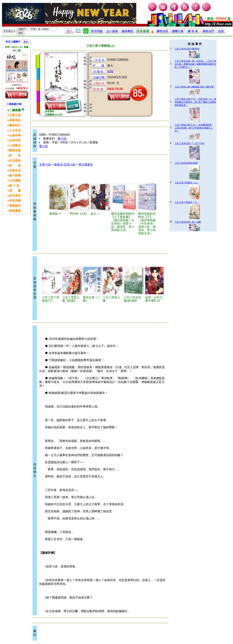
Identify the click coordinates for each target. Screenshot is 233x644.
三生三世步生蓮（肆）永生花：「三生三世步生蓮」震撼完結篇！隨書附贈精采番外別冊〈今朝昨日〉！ (195, 64)
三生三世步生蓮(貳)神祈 (186, 163)
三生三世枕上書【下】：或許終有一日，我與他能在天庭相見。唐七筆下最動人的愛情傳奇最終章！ (195, 102)
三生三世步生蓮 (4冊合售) (187, 49)
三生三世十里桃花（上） (187, 183)
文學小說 (45, 165)
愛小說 (62, 139)
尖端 (110, 71)
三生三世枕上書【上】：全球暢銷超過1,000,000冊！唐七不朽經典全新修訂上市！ (194, 128)
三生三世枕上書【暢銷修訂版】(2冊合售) (195, 87)
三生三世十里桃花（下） (187, 202)
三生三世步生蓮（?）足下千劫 (189, 143)
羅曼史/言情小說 (65, 165)
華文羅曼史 (86, 165)
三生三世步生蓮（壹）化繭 (188, 222)
